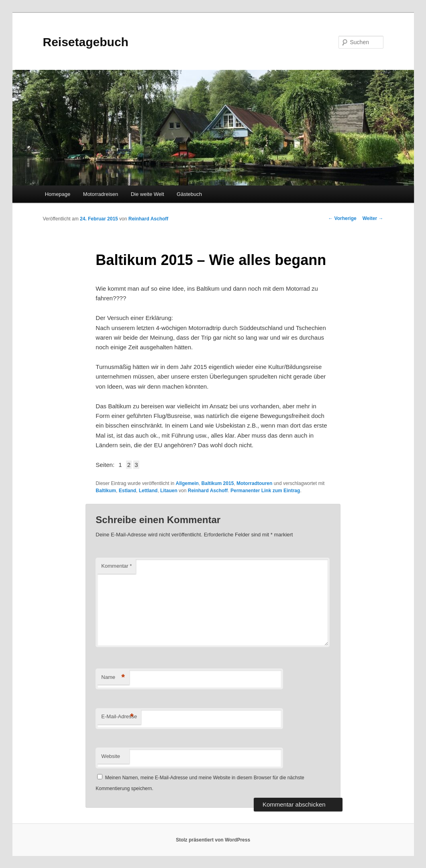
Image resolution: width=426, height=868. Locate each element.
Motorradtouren (254, 483)
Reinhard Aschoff (149, 219)
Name (113, 677)
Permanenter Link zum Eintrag (265, 491)
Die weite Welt (148, 194)
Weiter (373, 218)
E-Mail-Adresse (119, 717)
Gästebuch (189, 194)
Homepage (58, 194)
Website (111, 756)
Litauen (169, 491)
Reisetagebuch (86, 42)
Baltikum (106, 491)
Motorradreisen (101, 194)
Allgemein (187, 483)
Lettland (148, 491)
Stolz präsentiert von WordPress (213, 840)
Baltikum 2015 (218, 483)
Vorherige (342, 218)
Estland (127, 491)
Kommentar (116, 566)
